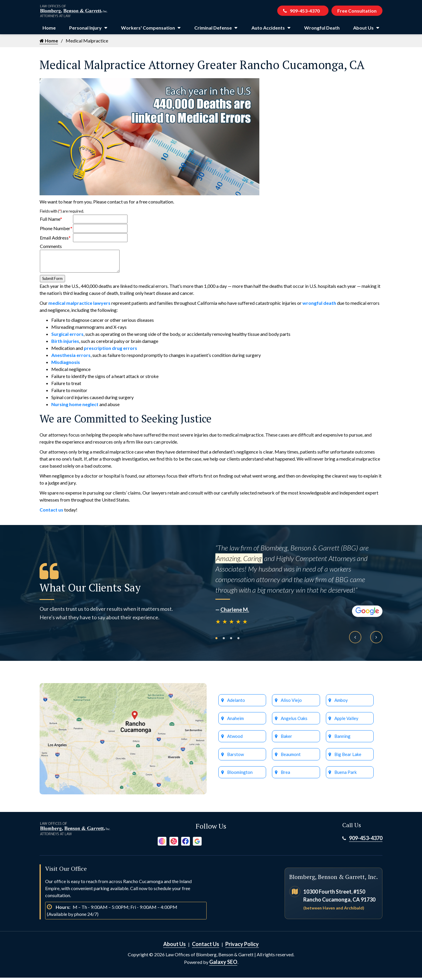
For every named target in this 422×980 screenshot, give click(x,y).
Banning (342, 740)
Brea (285, 777)
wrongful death (319, 305)
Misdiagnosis (66, 364)
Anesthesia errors (71, 357)
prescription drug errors (110, 350)
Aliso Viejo (291, 703)
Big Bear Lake (347, 758)
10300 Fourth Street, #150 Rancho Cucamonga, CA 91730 (339, 902)
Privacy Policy (242, 946)
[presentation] (355, 639)
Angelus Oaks (294, 721)
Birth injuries (65, 343)
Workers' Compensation (148, 30)
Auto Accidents (268, 30)
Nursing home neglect (75, 407)
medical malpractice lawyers (79, 305)
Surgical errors (67, 336)
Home (49, 30)
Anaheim (235, 721)
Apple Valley (346, 721)
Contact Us (206, 946)
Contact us (51, 512)
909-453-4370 (300, 12)
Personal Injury (85, 30)
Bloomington (239, 777)
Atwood (235, 740)
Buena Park (345, 777)
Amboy (341, 703)
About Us (363, 30)
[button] (216, 640)
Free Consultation (356, 12)
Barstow (235, 758)
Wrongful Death (322, 30)
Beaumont (291, 758)
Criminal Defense (213, 30)
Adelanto (236, 703)
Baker (286, 740)
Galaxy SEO (223, 964)
